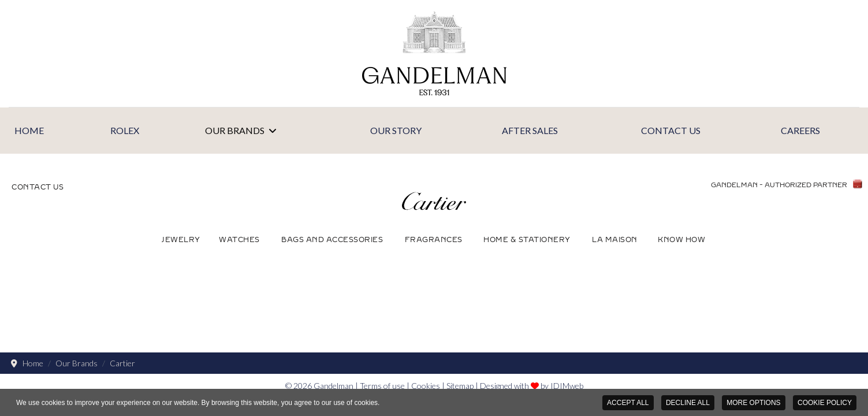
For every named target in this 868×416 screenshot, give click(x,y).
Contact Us (671, 130)
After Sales (530, 130)
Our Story (396, 130)
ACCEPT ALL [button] (628, 403)
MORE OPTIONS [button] (753, 403)
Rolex (125, 130)
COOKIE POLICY (825, 403)
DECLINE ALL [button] (688, 403)
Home (29, 130)
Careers (800, 130)
